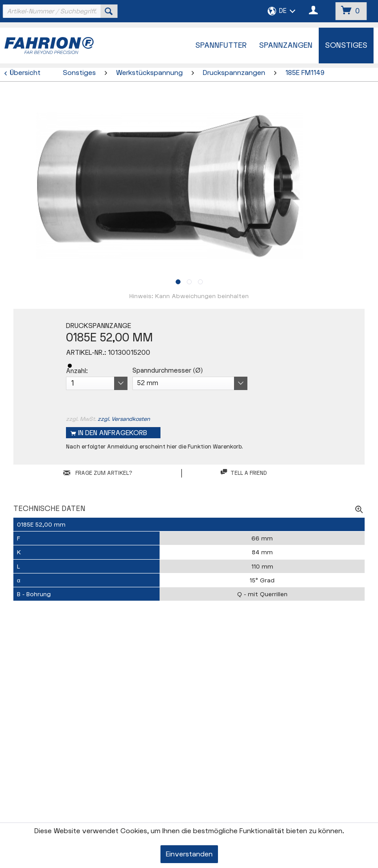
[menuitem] (59, 11)
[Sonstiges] (346, 46)
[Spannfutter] (221, 46)
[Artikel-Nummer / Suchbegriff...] (59, 11)
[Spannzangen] (286, 46)
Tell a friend (244, 473)
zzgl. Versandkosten (124, 419)
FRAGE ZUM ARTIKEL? (98, 473)
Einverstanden (189, 854)
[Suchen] (109, 11)
